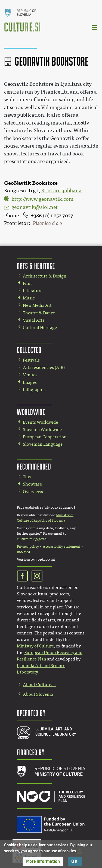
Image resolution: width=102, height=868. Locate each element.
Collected (29, 350)
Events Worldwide (40, 422)
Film (27, 283)
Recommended (34, 466)
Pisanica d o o (47, 223)
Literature (33, 291)
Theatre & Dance (39, 313)
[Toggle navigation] (95, 27)
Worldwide (31, 412)
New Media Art (37, 305)
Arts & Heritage (36, 266)
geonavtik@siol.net (35, 207)
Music (29, 298)
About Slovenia (38, 694)
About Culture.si (39, 684)
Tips (27, 477)
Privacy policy (28, 547)
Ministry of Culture (35, 646)
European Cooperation (45, 437)
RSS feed (23, 552)
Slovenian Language (43, 444)
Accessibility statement (61, 547)
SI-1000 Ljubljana (61, 191)
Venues (30, 375)
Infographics (35, 390)
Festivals (31, 360)
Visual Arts (34, 320)
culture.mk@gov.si (32, 539)
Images (30, 382)
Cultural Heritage (40, 328)
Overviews (33, 492)
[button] (43, 861)
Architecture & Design (45, 276)
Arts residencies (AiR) (44, 367)
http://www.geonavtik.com (42, 199)
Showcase (32, 484)
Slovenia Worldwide (42, 430)
